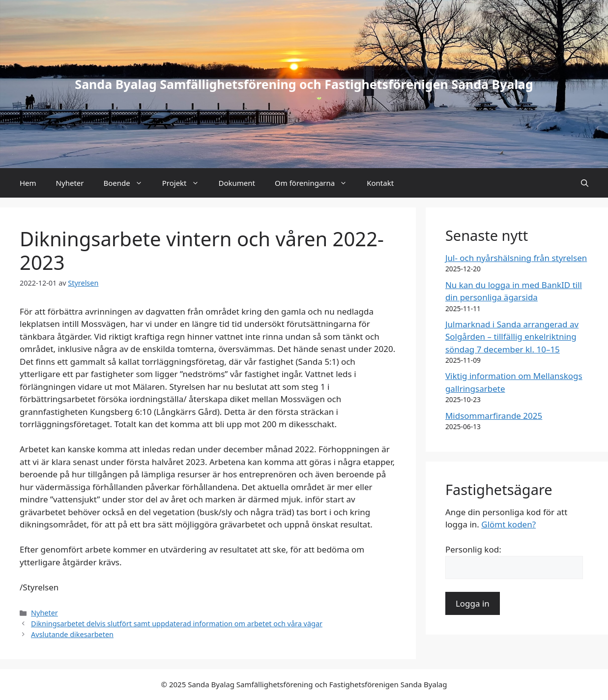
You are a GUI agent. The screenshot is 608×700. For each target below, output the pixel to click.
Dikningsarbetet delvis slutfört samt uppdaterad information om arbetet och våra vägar (177, 624)
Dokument (237, 183)
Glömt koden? (508, 524)
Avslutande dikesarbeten (72, 634)
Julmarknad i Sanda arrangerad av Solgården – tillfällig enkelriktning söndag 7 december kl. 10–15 (512, 337)
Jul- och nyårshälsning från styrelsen (516, 258)
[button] (585, 183)
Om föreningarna (316, 183)
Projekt (186, 183)
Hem (28, 183)
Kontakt (380, 183)
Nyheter (70, 183)
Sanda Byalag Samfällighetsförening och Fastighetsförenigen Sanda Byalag (304, 84)
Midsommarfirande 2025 (494, 416)
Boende (128, 183)
